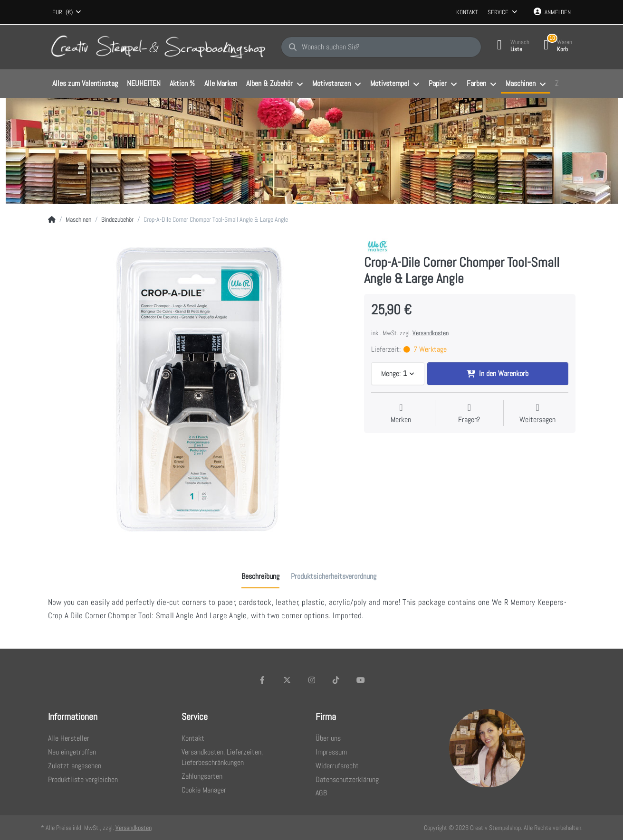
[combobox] (67, 12)
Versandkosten (431, 333)
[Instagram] (312, 680)
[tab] (260, 576)
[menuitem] (85, 84)
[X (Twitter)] (287, 680)
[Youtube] (361, 680)
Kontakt (467, 12)
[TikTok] (336, 680)
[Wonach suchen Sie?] (381, 47)
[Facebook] (263, 680)
